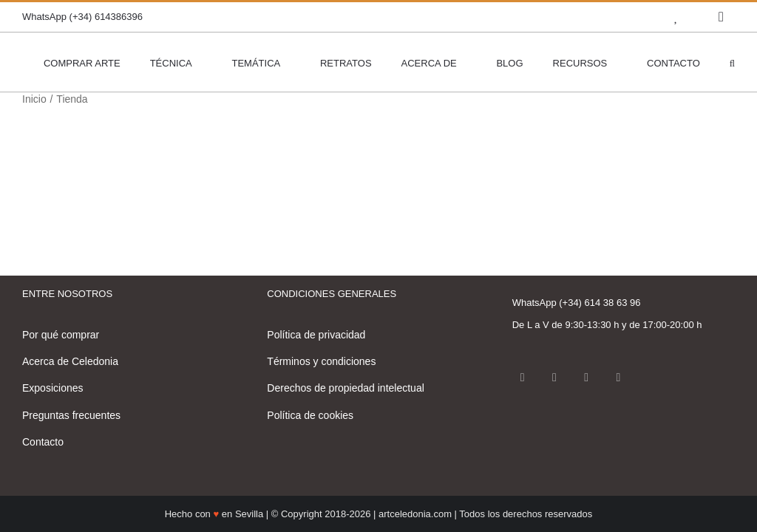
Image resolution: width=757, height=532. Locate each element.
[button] (732, 62)
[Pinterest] (586, 378)
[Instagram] (554, 378)
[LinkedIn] (618, 378)
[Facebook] (523, 378)
